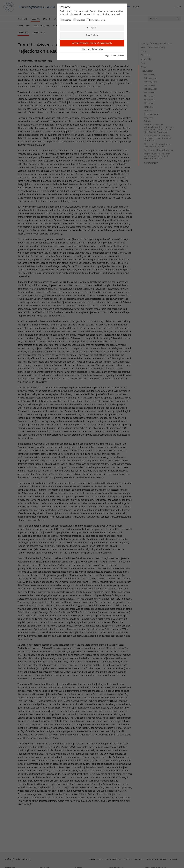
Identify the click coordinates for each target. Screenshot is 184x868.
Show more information (92, 49)
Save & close (92, 35)
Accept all (92, 28)
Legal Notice (111, 56)
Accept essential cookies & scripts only (92, 43)
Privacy (121, 56)
